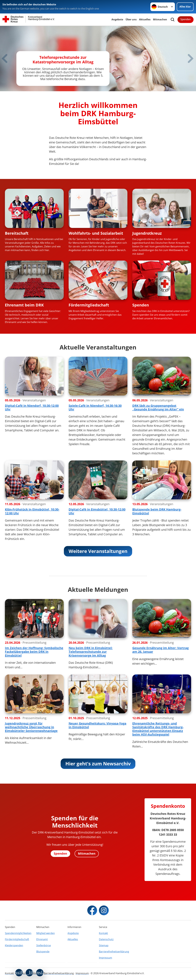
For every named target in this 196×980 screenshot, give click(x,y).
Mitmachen (160, 19)
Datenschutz (106, 939)
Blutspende (43, 952)
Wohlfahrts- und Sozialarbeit (96, 233)
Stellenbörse (44, 945)
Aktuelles (145, 19)
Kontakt (103, 933)
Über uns (131, 19)
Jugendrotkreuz (147, 233)
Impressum (106, 958)
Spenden (186, 19)
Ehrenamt (42, 939)
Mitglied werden (46, 933)
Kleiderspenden (14, 945)
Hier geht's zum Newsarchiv (98, 764)
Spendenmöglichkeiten (18, 933)
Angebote (117, 19)
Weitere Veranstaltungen (98, 551)
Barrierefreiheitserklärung (114, 952)
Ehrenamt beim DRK (24, 305)
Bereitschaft (17, 233)
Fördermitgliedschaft (89, 305)
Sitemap (104, 945)
